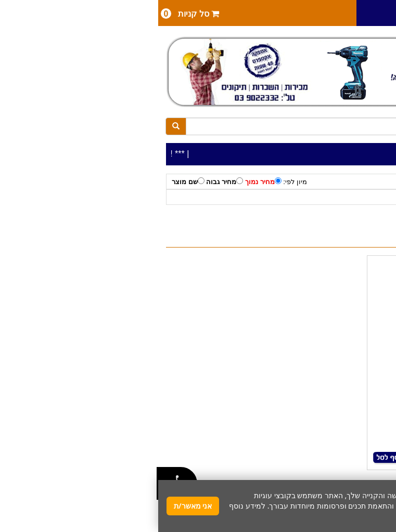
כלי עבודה (368, 197)
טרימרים (274, 197)
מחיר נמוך (105, 181)
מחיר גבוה (66, 181)
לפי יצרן (335, 197)
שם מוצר (30, 181)
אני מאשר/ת (35, 506)
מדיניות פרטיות (336, 516)
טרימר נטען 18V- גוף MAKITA (303, 280)
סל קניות (32, 14)
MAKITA (305, 197)
